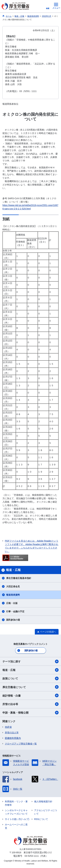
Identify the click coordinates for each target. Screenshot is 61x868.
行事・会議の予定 (15, 611)
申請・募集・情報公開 (30, 713)
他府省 (8, 727)
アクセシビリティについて (46, 812)
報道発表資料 (13, 595)
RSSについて (41, 819)
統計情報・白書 (30, 695)
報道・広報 (30, 670)
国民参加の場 (13, 620)
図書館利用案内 (13, 738)
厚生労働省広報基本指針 (19, 578)
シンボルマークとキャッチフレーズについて (16, 812)
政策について (30, 678)
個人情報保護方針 (43, 801)
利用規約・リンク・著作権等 (16, 803)
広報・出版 (12, 603)
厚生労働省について (30, 687)
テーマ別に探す (30, 661)
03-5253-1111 (32, 856)
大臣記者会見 (13, 586)
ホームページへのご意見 (16, 826)
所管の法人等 (12, 733)
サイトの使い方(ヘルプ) (17, 819)
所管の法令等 (30, 704)
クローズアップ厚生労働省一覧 (21, 744)
